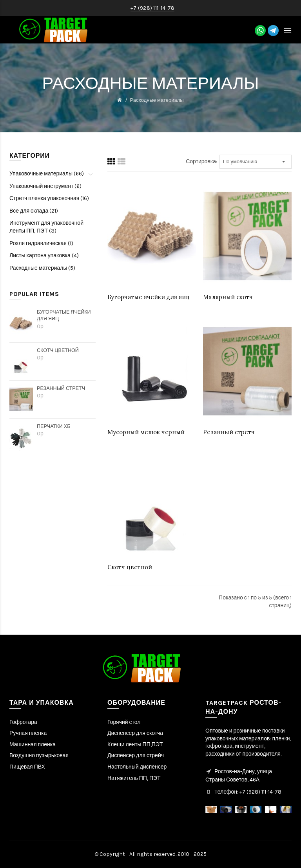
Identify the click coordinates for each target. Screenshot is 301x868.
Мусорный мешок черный (146, 432)
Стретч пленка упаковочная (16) (49, 198)
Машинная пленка (33, 744)
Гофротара (23, 722)
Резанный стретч (61, 388)
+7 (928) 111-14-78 (260, 792)
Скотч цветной (58, 350)
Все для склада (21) (34, 211)
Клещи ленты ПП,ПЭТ (135, 744)
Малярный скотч (228, 297)
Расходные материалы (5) (43, 268)
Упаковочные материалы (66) (47, 174)
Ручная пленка (28, 733)
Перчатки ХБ (53, 426)
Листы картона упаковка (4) (44, 255)
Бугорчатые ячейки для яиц (64, 315)
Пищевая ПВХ (27, 767)
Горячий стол (124, 722)
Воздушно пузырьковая (39, 755)
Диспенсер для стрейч (136, 755)
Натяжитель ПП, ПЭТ (134, 778)
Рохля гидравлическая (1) (41, 243)
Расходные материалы (157, 100)
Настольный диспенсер (137, 767)
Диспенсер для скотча (135, 733)
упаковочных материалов (238, 739)
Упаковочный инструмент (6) (45, 186)
